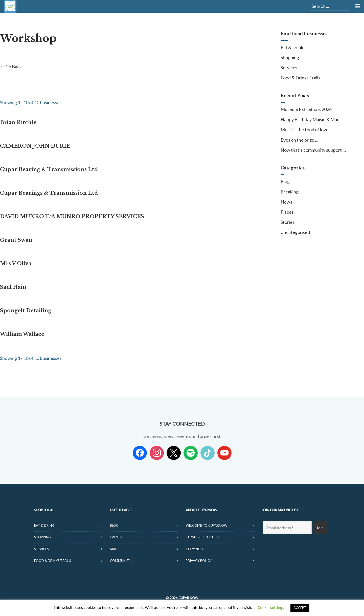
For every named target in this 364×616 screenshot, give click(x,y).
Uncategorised (295, 232)
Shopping (290, 57)
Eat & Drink (292, 47)
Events (116, 537)
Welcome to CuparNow (207, 525)
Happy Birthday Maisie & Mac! (311, 119)
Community (120, 561)
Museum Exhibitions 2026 (306, 109)
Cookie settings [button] (271, 607)
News (286, 202)
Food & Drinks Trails (300, 78)
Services (289, 68)
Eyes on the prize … (299, 140)
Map (114, 549)
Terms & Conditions (204, 537)
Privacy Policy (199, 561)
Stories (288, 222)
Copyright (195, 549)
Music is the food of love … (306, 129)
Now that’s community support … (313, 150)
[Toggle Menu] (357, 6)
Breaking (290, 192)
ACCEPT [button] (300, 608)
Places (287, 212)
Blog (285, 181)
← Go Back (11, 67)
